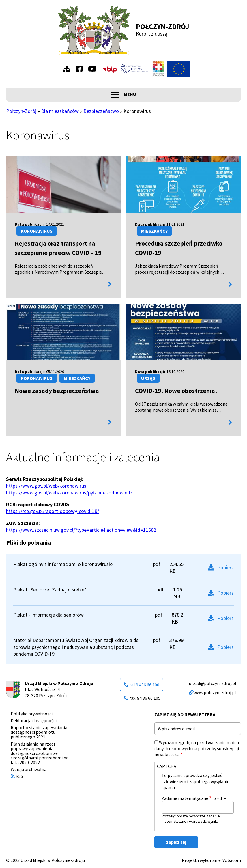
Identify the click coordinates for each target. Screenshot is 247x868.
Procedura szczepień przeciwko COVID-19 (179, 248)
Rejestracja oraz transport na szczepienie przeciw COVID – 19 (58, 248)
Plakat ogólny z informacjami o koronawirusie (63, 564)
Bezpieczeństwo (101, 111)
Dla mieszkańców (60, 111)
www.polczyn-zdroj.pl (213, 692)
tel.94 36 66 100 (142, 685)
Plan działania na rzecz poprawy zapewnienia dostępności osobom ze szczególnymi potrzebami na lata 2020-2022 (40, 753)
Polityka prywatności (32, 714)
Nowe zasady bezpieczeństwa (57, 391)
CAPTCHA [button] (167, 766)
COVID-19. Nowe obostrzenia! (176, 391)
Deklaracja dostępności (34, 720)
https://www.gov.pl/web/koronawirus (46, 486)
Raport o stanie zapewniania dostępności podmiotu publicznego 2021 (39, 732)
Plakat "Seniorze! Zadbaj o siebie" (50, 590)
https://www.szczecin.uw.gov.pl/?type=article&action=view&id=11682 (81, 530)
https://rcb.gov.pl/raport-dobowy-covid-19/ (53, 511)
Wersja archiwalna (29, 769)
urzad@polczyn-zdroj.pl (213, 683)
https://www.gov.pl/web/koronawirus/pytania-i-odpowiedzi (70, 493)
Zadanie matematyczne (185, 798)
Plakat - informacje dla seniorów (48, 615)
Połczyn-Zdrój (163, 27)
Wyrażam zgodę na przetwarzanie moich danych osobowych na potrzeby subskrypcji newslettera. (197, 748)
